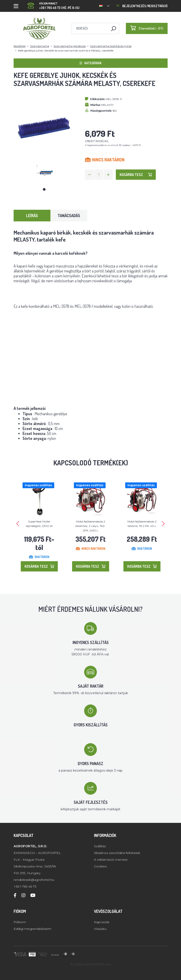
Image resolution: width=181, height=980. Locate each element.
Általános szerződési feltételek (117, 853)
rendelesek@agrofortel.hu (34, 880)
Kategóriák (90, 63)
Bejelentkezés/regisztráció (142, 6)
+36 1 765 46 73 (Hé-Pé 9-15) (53, 4)
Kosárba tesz (136, 175)
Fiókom (20, 922)
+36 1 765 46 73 (25, 886)
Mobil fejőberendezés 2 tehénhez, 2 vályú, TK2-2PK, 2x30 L (90, 526)
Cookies (100, 866)
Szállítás (100, 846)
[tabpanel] (44, 173)
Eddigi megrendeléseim (32, 929)
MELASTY (107, 105)
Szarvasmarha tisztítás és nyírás (111, 46)
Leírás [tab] (32, 216)
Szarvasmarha (40, 46)
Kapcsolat (102, 922)
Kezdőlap (20, 46)
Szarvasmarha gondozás (70, 46)
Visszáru (100, 929)
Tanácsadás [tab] (69, 216)
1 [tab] (44, 189)
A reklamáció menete (111, 860)
